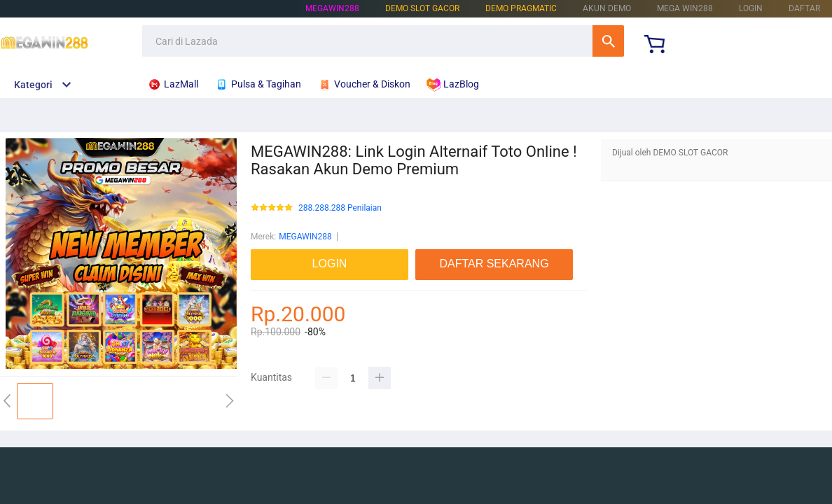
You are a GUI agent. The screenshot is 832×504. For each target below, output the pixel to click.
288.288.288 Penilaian (340, 208)
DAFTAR (804, 8)
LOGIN (751, 8)
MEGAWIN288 (332, 8)
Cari (608, 41)
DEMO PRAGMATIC (521, 8)
